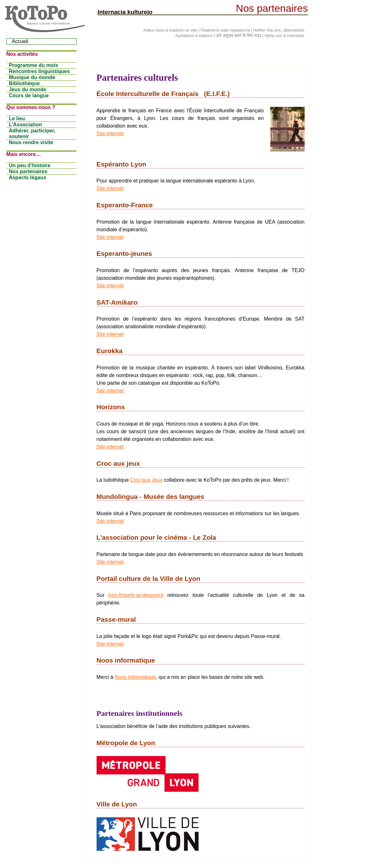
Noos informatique (135, 677)
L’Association (25, 125)
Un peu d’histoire (30, 165)
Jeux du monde (28, 89)
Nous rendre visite (31, 142)
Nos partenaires (28, 171)
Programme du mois (34, 65)
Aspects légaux (28, 178)
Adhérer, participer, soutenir (32, 134)
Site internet (110, 134)
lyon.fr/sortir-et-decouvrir (136, 595)
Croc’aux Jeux (146, 480)
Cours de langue (29, 96)
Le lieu (17, 119)
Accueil (20, 41)
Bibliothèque (24, 83)
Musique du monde (32, 77)
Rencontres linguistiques (39, 71)
